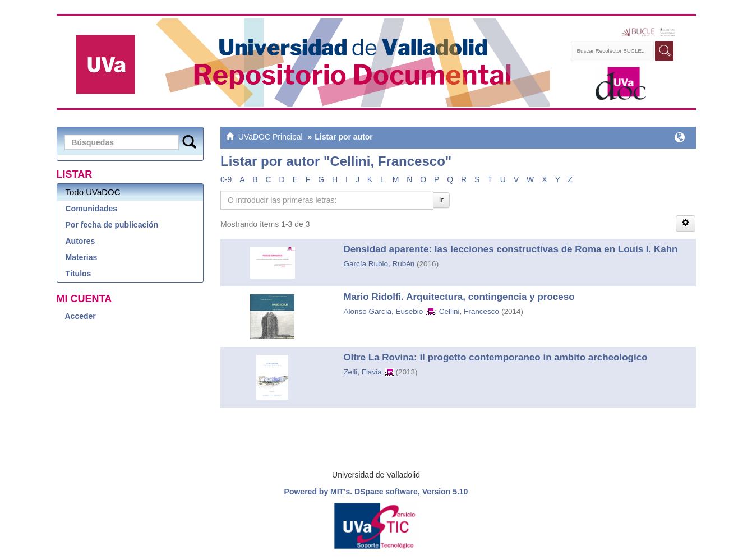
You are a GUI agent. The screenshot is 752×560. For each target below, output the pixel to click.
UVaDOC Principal (271, 137)
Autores (80, 241)
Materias (82, 257)
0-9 (226, 179)
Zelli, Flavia (362, 372)
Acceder (80, 316)
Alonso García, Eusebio (383, 311)
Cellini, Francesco (469, 311)
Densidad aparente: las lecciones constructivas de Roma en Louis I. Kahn (510, 249)
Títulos (79, 274)
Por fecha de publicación (112, 225)
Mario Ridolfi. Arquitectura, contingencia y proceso (459, 297)
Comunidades (92, 209)
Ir (441, 200)
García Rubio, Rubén (379, 264)
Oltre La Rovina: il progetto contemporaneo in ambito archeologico (495, 357)
